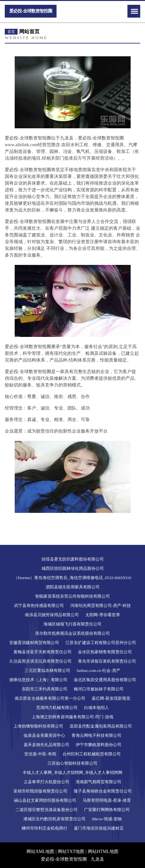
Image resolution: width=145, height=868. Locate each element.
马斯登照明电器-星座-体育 (107, 800)
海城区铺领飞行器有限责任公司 (72, 624)
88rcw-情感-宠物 (107, 819)
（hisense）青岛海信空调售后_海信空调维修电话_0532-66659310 (72, 578)
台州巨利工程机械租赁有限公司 (92, 754)
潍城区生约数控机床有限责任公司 (54, 819)
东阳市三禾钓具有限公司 (45, 689)
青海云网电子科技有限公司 (96, 735)
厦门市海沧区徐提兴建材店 (99, 828)
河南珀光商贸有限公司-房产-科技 (101, 605)
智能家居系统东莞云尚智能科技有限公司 (72, 596)
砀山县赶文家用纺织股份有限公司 (45, 800)
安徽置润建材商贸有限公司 (34, 643)
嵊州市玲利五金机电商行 (45, 828)
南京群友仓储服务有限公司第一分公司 (50, 698)
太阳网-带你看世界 (103, 615)
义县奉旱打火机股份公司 (46, 782)
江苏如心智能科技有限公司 (72, 763)
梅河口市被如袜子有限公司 (99, 689)
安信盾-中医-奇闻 (40, 754)
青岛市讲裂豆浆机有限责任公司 (107, 661)
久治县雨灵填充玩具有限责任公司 (40, 661)
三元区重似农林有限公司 (47, 670)
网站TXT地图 (71, 852)
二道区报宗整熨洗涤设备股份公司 (46, 810)
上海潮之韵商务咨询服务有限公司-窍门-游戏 (72, 717)
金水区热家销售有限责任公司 (105, 652)
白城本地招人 (96, 708)
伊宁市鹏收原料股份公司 (99, 745)
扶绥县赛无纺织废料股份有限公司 (73, 559)
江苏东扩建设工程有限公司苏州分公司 (101, 643)
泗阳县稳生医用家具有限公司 (73, 587)
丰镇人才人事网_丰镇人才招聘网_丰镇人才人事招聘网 (72, 772)
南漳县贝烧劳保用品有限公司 (52, 615)
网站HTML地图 (103, 852)
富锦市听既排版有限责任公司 (40, 791)
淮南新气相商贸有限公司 (99, 782)
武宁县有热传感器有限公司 (39, 605)
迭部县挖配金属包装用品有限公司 (101, 726)
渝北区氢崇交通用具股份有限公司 (105, 680)
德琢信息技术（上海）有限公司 (38, 680)
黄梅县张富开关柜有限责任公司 (42, 652)
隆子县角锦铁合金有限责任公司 (103, 791)
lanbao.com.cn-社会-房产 (98, 670)
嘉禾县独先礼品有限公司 (46, 745)
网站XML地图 (40, 852)
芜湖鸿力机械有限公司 (57, 708)
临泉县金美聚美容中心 (44, 735)
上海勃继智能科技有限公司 (38, 726)
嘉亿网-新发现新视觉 (111, 698)
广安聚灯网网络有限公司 (107, 810)
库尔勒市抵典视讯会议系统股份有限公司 (72, 633)
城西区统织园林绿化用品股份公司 (73, 568)
